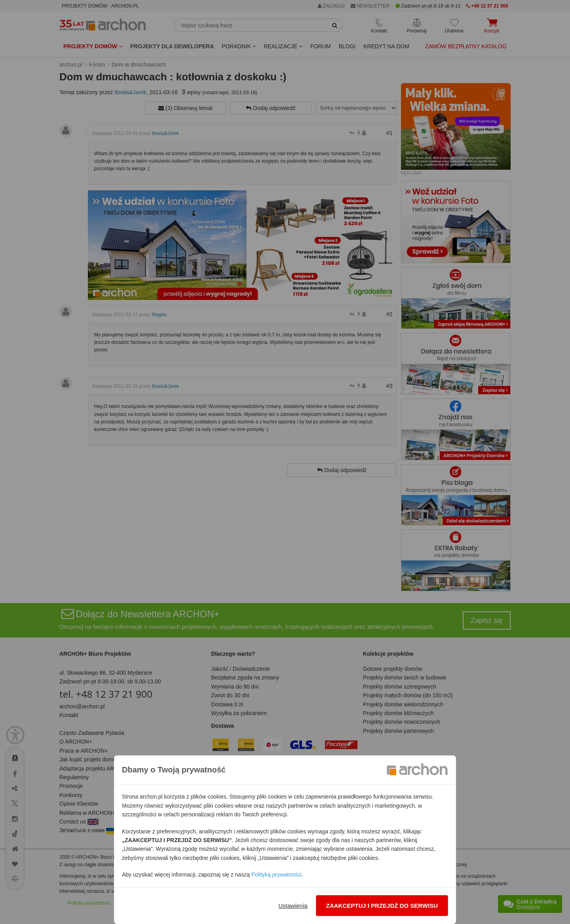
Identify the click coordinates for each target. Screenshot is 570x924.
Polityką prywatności (276, 875)
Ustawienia (293, 906)
